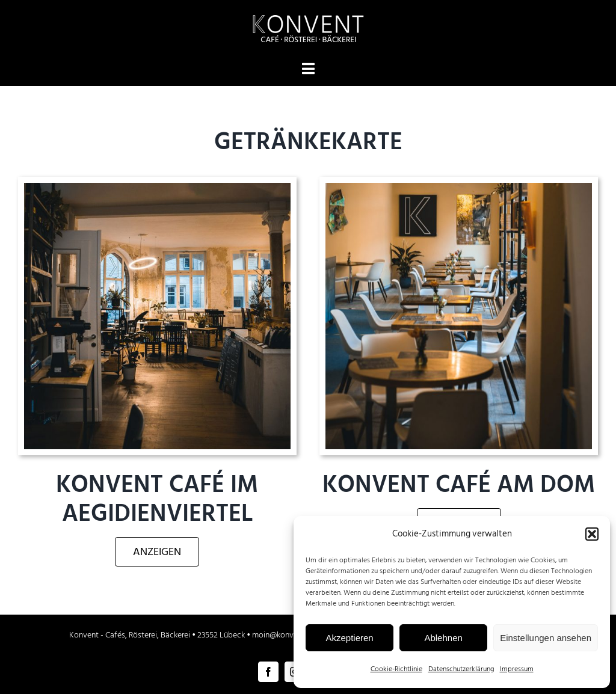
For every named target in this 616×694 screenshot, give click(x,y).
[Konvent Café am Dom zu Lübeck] (459, 188)
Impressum (517, 669)
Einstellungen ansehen (546, 638)
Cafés (115, 635)
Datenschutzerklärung (461, 669)
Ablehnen (443, 638)
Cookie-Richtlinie (396, 669)
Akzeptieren (349, 638)
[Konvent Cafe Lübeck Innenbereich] (157, 188)
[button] (592, 534)
